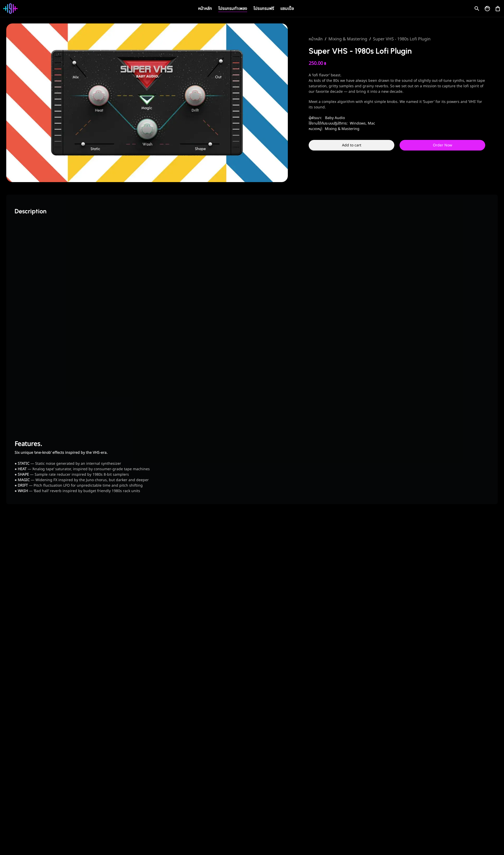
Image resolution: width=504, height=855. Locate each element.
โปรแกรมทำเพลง (233, 9)
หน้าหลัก (205, 9)
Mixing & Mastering (348, 39)
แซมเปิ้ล (287, 9)
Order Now (443, 145)
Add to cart (352, 145)
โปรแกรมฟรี (264, 9)
